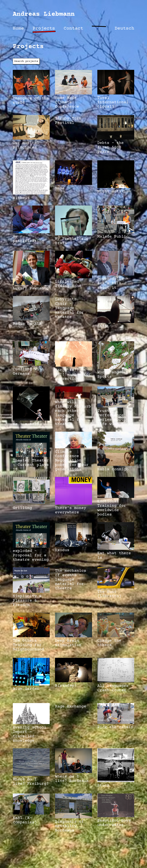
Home (18, 29)
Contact (73, 29)
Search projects (26, 61)
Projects (44, 29)
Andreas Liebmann (44, 14)
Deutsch (124, 29)
